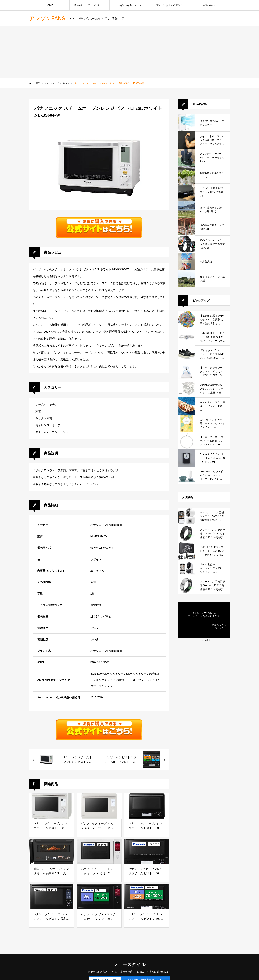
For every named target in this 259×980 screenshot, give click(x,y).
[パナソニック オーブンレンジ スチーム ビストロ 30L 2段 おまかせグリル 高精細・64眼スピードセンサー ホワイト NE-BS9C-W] (52, 806)
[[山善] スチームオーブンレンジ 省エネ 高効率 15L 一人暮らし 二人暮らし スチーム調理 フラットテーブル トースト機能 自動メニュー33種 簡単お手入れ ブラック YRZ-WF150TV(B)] (52, 851)
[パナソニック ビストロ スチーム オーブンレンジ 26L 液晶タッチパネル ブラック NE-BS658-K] (99, 897)
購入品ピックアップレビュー (89, 5)
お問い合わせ (210, 5)
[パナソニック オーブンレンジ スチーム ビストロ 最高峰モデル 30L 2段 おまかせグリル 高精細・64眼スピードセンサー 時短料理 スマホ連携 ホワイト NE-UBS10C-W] (99, 806)
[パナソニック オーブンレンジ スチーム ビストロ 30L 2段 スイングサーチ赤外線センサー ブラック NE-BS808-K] (147, 897)
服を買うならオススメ (129, 5)
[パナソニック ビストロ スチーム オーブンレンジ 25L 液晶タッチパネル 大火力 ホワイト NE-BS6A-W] (99, 851)
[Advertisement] (129, 52)
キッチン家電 (44, 418)
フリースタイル (129, 964)
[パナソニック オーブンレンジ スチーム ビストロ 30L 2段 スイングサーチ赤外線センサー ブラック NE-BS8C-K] (147, 806)
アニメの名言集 (204, 640)
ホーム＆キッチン (47, 404)
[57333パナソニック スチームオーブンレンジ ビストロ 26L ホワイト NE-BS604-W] (64, 760)
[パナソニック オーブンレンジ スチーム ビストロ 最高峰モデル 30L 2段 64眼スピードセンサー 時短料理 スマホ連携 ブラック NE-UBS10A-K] (52, 897)
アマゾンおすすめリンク (170, 5)
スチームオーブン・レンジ (52, 432)
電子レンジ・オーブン (49, 425)
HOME (49, 5)
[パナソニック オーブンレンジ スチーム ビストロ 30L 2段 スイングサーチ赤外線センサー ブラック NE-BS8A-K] (147, 851)
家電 (38, 411)
